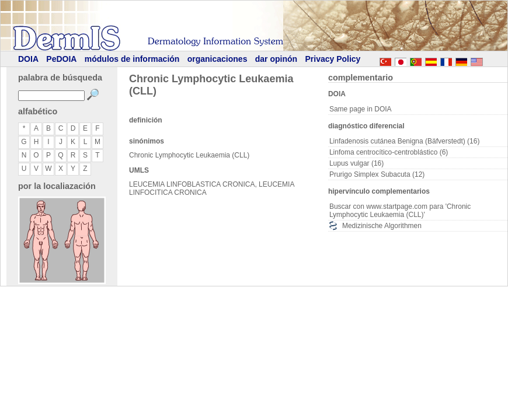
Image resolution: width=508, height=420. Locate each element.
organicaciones (218, 59)
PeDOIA (61, 59)
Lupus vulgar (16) (356, 163)
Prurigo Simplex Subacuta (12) (377, 174)
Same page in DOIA (361, 109)
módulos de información (132, 59)
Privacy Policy (333, 59)
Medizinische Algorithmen (382, 226)
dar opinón (276, 59)
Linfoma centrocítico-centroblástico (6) (389, 152)
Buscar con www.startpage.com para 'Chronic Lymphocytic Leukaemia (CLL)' (400, 211)
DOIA (28, 59)
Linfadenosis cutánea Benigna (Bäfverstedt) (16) (405, 141)
